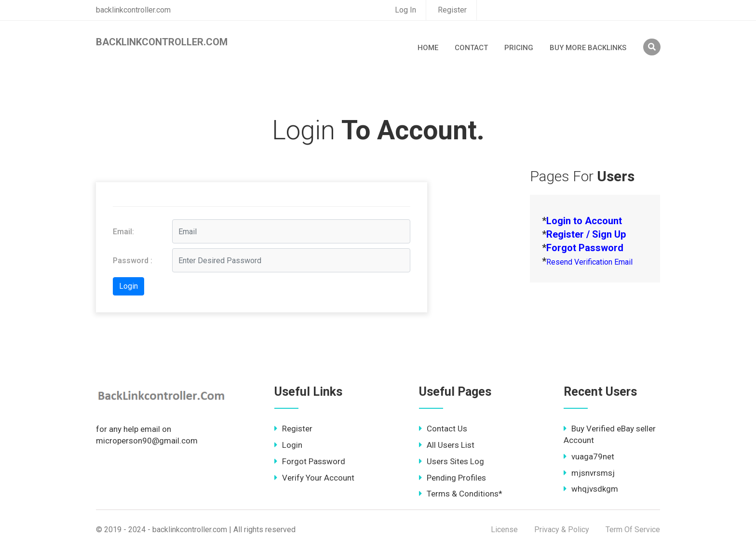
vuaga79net (589, 456)
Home (428, 48)
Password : (133, 261)
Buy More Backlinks (588, 48)
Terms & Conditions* (461, 494)
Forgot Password (310, 461)
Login (288, 445)
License (504, 530)
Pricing (519, 48)
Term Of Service (633, 530)
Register (452, 10)
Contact (471, 48)
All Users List (447, 445)
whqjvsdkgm (591, 489)
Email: (123, 232)
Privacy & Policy (562, 530)
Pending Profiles (452, 478)
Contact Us (443, 429)
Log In (405, 10)
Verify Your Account (314, 478)
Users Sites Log (452, 461)
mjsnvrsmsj (589, 473)
